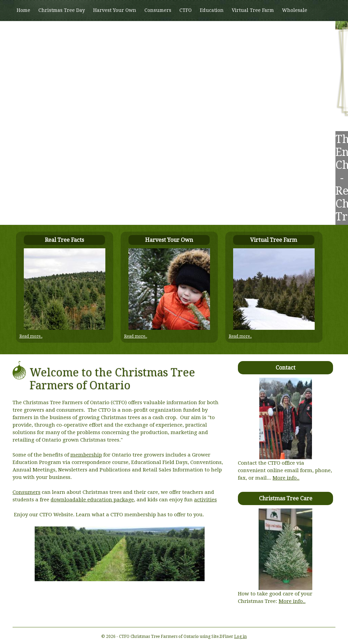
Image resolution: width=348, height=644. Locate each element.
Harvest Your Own (115, 10)
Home (23, 10)
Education (212, 10)
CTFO (186, 10)
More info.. (286, 478)
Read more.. (31, 336)
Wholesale (295, 10)
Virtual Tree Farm (253, 10)
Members (28, 31)
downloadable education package (92, 500)
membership (86, 455)
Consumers (158, 10)
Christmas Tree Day (62, 10)
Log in (240, 637)
